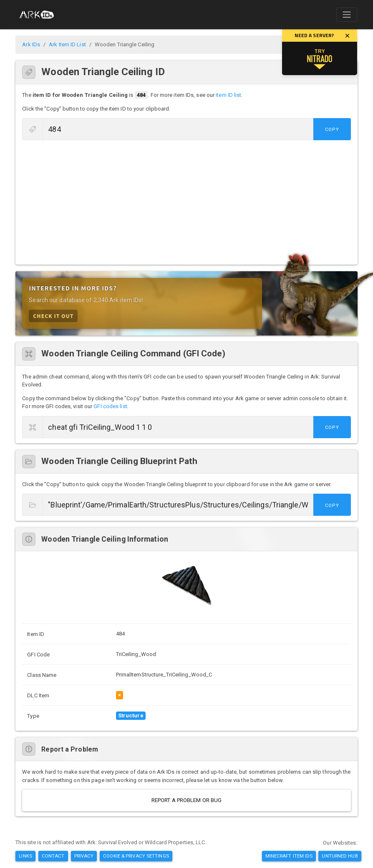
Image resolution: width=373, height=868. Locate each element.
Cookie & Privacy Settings (136, 856)
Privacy (84, 856)
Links (25, 856)
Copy (332, 130)
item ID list (228, 95)
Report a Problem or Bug (186, 800)
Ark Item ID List (67, 44)
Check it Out (53, 316)
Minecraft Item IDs (289, 856)
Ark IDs (31, 44)
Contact (53, 856)
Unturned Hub (340, 856)
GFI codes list (110, 406)
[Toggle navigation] (347, 15)
